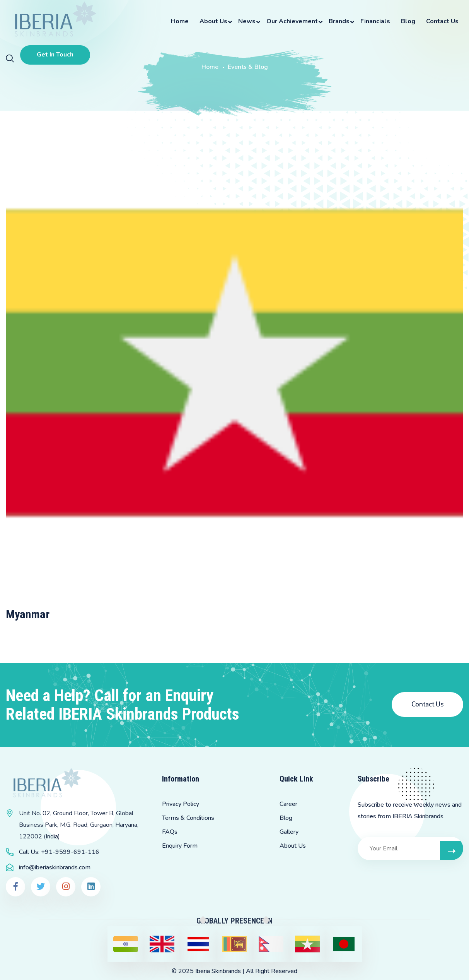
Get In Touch (55, 55)
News (247, 21)
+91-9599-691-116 (70, 852)
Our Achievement (292, 21)
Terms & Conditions (188, 818)
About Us (213, 21)
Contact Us (442, 21)
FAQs (170, 832)
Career (288, 804)
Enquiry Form (180, 846)
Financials (375, 21)
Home (180, 21)
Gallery (289, 832)
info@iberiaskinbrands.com (55, 867)
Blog (408, 21)
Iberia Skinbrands (218, 971)
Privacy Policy (181, 804)
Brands (339, 21)
